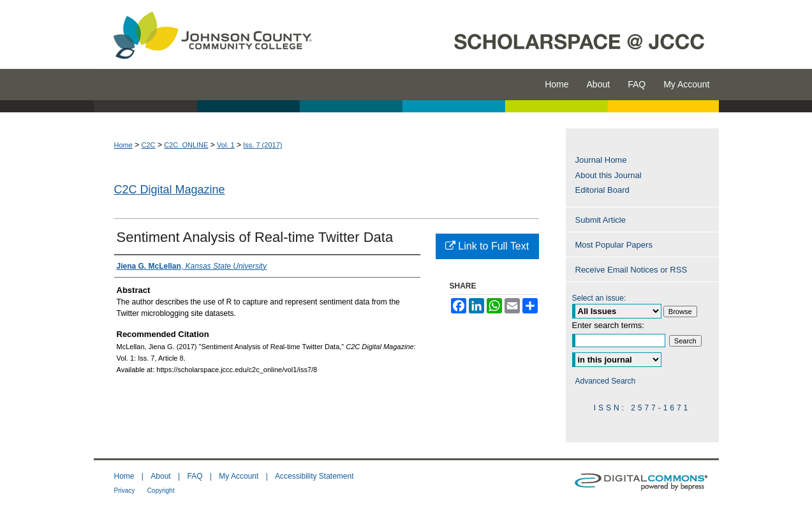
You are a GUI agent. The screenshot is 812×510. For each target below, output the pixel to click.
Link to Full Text (487, 246)
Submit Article (601, 220)
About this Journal (609, 175)
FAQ (195, 476)
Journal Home (601, 160)
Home (123, 145)
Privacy (125, 491)
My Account (239, 476)
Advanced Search (606, 381)
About (160, 476)
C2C (149, 145)
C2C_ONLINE (186, 145)
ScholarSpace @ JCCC (523, 34)
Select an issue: (599, 298)
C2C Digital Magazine (170, 190)
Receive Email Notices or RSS (631, 270)
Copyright (161, 491)
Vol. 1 (226, 145)
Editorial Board (602, 190)
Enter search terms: (608, 325)
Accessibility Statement (314, 476)
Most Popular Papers (614, 245)
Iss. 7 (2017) (262, 145)
